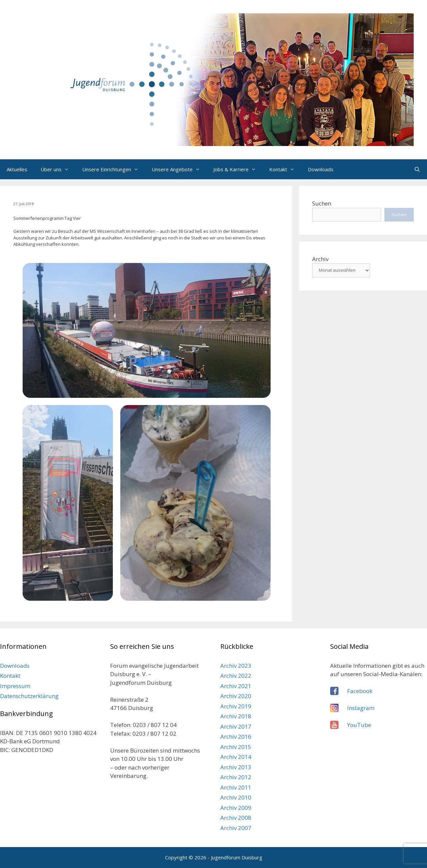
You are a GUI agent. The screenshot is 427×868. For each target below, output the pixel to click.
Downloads (321, 169)
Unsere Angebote (179, 169)
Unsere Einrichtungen (114, 169)
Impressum (15, 686)
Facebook (360, 691)
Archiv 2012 (236, 777)
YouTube (359, 725)
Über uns (58, 169)
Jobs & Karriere (238, 169)
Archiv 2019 (236, 706)
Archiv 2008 (236, 818)
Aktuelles (17, 169)
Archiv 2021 (236, 686)
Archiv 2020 (236, 696)
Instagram (361, 708)
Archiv (320, 259)
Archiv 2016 (236, 736)
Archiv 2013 (236, 767)
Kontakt (285, 169)
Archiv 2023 (236, 666)
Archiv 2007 (236, 828)
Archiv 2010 (236, 797)
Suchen (322, 203)
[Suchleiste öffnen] (417, 169)
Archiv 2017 (236, 726)
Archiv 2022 (236, 676)
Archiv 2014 (236, 757)
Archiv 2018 (236, 716)
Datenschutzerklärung (29, 696)
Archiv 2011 (236, 787)
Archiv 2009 (236, 808)
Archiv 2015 (236, 747)
